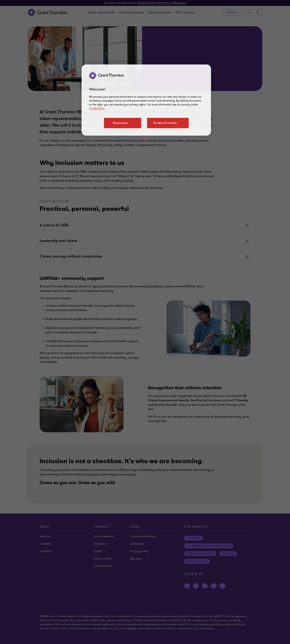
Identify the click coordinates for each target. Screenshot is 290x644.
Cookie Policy (97, 108)
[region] (146, 100)
